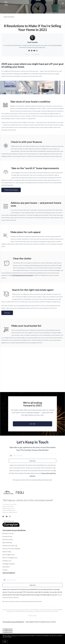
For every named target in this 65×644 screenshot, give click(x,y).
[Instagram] (10, 516)
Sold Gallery (6, 567)
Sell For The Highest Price (10, 558)
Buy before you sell (8, 533)
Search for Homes (8, 539)
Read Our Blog (7, 552)
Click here (7, 313)
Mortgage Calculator (9, 564)
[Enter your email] (34, 456)
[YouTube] (7, 516)
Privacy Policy (33, 616)
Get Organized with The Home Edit (23, 275)
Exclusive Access (7, 536)
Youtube (5, 570)
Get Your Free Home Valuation (11, 549)
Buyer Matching (7, 542)
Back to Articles (9, 17)
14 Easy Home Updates (11, 190)
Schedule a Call (7, 561)
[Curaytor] (11, 526)
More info (14, 637)
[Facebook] (3, 516)
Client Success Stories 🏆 (10, 546)
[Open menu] (63, 3)
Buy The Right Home (9, 555)
